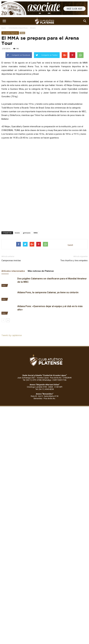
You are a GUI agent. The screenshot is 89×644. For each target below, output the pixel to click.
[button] (85, 21)
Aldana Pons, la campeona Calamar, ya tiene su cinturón (48, 292)
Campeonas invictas (11, 260)
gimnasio (27, 233)
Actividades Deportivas (18, 28)
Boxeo (33, 28)
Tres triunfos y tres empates (74, 260)
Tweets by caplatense (12, 335)
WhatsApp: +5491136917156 (54, 380)
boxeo (17, 233)
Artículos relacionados (13, 271)
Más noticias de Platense (41, 271)
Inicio (4, 28)
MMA (36, 233)
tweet (70, 245)
